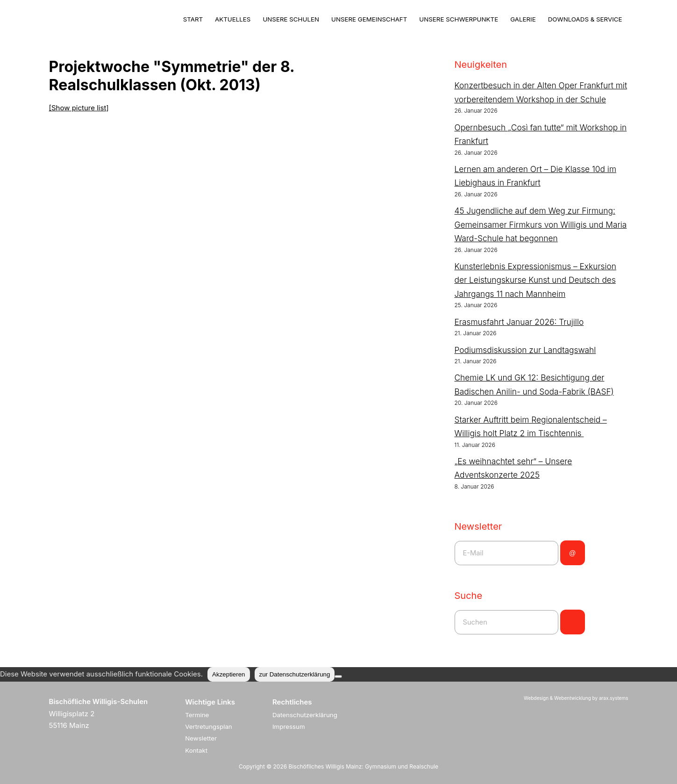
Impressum (289, 726)
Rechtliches (292, 702)
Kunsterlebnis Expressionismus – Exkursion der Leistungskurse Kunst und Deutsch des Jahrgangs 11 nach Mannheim (536, 280)
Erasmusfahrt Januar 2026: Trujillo (519, 322)
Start (193, 19)
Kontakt (196, 750)
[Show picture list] (79, 108)
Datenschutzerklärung (305, 715)
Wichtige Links (210, 702)
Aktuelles (233, 19)
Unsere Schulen (291, 19)
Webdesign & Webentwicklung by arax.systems (576, 698)
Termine (197, 715)
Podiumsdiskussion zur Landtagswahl (525, 350)
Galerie (523, 19)
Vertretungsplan (209, 726)
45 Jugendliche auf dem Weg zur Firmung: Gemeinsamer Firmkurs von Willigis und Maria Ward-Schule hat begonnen (541, 224)
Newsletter (201, 738)
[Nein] (338, 676)
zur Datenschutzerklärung (295, 674)
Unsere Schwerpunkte (459, 19)
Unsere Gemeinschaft (369, 19)
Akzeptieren (228, 674)
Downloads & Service (585, 19)
